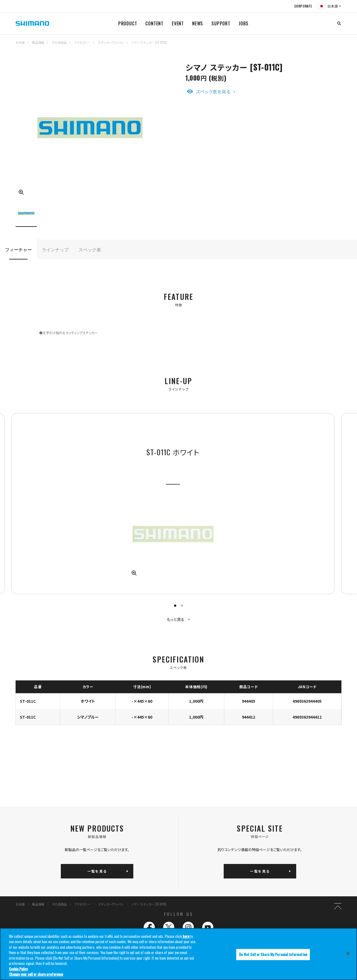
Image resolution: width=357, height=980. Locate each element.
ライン (120, 891)
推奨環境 (124, 927)
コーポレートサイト (247, 927)
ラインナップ (55, 249)
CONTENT (154, 23)
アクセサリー (82, 42)
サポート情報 (244, 891)
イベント (241, 884)
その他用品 (59, 42)
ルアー (64, 891)
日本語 (20, 42)
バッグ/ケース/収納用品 (75, 906)
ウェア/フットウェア (128, 898)
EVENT (178, 23)
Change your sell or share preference (36, 974)
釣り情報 (185, 871)
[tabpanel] (137, 479)
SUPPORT (221, 23)
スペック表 (90, 249)
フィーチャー (18, 249)
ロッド (120, 884)
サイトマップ (67, 927)
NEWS (198, 23)
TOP (338, 46)
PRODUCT (128, 23)
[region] (178, 954)
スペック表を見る (213, 92)
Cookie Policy (18, 969)
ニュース (184, 891)
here (186, 936)
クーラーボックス (71, 898)
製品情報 (38, 42)
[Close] (348, 953)
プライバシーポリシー (190, 927)
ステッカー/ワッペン (111, 42)
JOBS (244, 23)
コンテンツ (185, 884)
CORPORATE (303, 6)
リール (64, 884)
